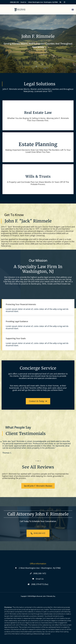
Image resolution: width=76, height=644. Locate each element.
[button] (73, 9)
